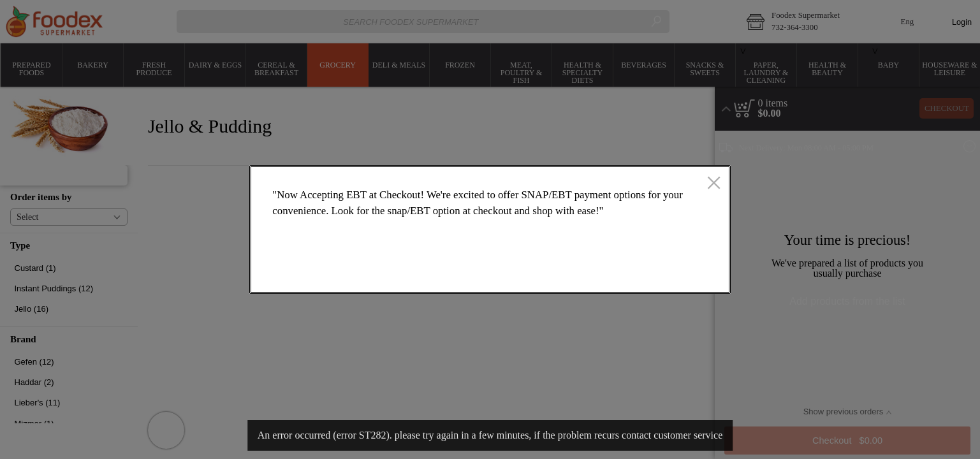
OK (670, 272)
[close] (714, 184)
